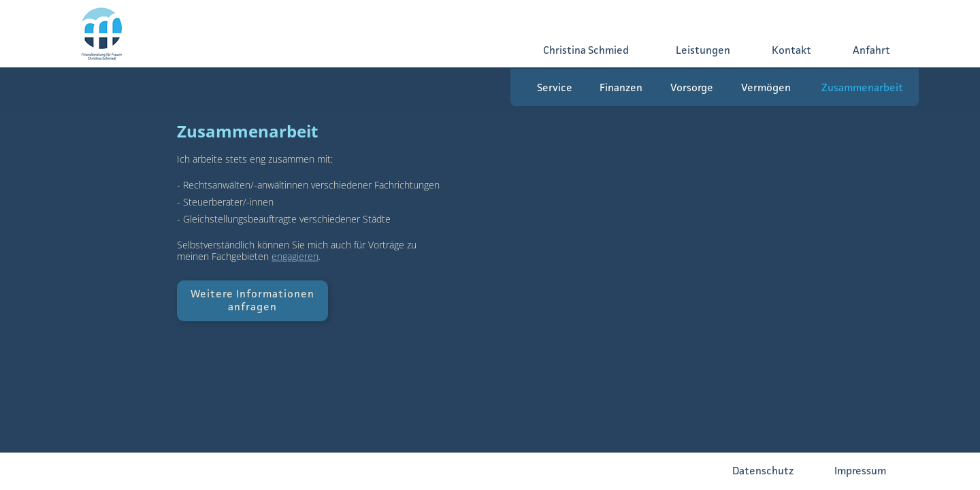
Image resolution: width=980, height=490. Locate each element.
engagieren (295, 256)
